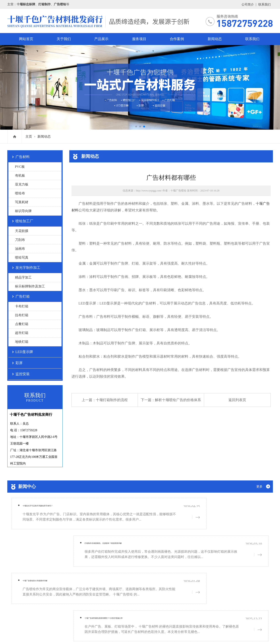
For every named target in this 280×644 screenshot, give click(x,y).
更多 (259, 487)
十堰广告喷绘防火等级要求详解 (45, 542)
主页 (29, 137)
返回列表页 (237, 400)
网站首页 (26, 39)
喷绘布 (20, 193)
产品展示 (101, 39)
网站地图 (56, 634)
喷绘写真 (22, 258)
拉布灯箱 (22, 315)
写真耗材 (22, 202)
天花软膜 (22, 231)
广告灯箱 (23, 296)
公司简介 (248, 5)
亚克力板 (22, 184)
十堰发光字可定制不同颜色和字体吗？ (51, 508)
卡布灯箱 (22, 306)
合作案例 (177, 39)
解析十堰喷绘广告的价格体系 (178, 400)
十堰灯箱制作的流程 (112, 400)
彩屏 (19, 363)
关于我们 (64, 39)
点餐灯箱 (22, 324)
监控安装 (23, 374)
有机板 (20, 176)
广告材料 (23, 157)
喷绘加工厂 (24, 221)
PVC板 (20, 167)
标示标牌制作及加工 (30, 286)
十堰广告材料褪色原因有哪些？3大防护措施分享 (195, 542)
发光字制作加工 (28, 268)
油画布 (20, 249)
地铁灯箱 (22, 342)
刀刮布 (20, 240)
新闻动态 (215, 39)
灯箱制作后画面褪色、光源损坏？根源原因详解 (194, 508)
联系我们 (265, 5)
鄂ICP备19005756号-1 (41, 617)
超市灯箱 (22, 333)
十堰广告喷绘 (178, 191)
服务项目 (139, 39)
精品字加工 (23, 277)
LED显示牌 (24, 352)
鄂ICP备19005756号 (35, 634)
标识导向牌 (23, 211)
